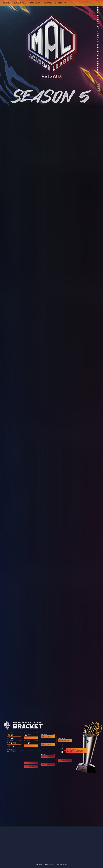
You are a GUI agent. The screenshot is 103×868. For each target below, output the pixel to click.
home (6, 3)
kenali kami (20, 3)
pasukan (35, 3)
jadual (48, 3)
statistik (60, 3)
